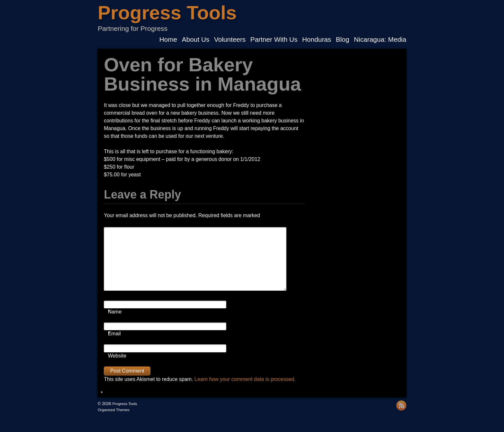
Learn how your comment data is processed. (245, 379)
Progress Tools (167, 13)
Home (168, 40)
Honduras (317, 40)
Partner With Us (274, 40)
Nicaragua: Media (380, 40)
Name (115, 312)
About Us (196, 40)
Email (114, 334)
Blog (343, 40)
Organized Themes (114, 410)
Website (117, 356)
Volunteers (230, 40)
